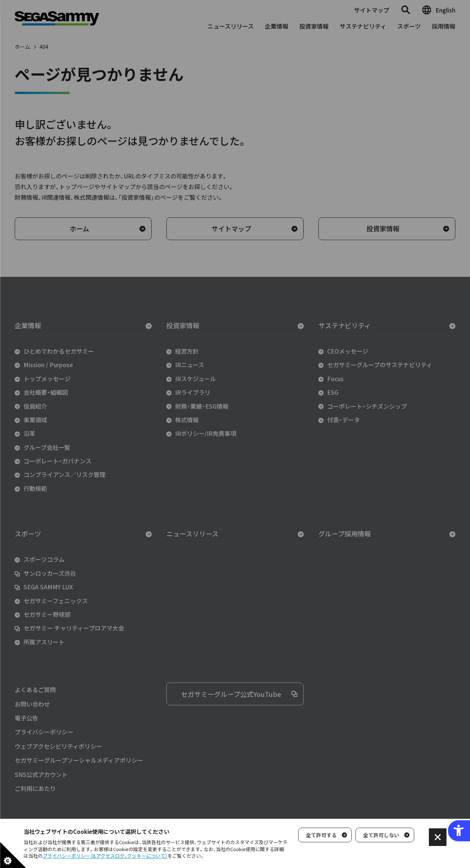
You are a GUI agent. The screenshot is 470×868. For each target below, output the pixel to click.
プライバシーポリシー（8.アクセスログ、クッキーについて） (105, 856)
